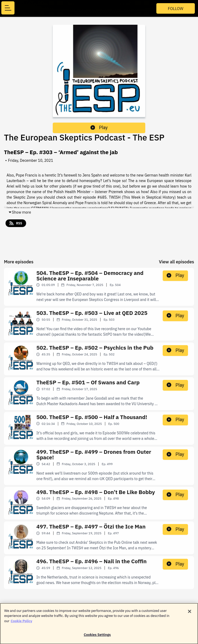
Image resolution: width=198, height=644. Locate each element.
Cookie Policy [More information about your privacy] (21, 623)
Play (99, 128)
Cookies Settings (97, 637)
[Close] (190, 613)
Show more (20, 212)
